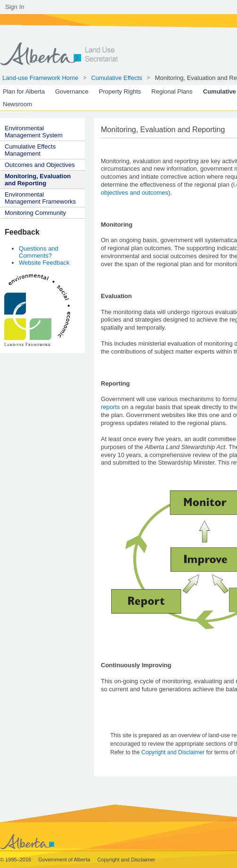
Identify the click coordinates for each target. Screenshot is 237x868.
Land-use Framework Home (40, 78)
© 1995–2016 (16, 860)
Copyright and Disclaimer (174, 752)
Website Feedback (44, 263)
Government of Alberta (65, 860)
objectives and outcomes (135, 193)
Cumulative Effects (116, 78)
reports (110, 407)
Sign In (15, 7)
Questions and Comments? (39, 252)
